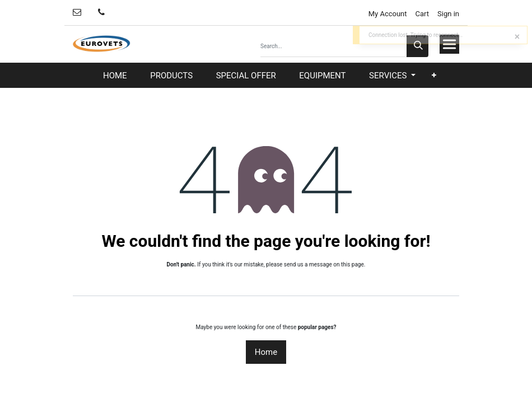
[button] (434, 75)
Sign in (448, 14)
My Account (386, 14)
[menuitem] (115, 76)
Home (266, 352)
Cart (423, 14)
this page (353, 264)
